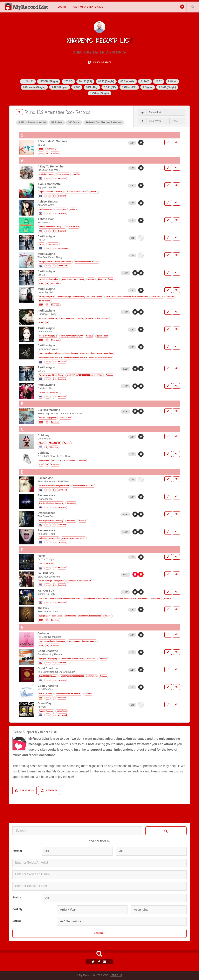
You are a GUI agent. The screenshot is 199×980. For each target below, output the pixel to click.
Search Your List (193, 7)
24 (145, 81)
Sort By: (18, 909)
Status (17, 897)
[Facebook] (99, 962)
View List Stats (99, 62)
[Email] (105, 962)
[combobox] (99, 863)
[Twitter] (94, 962)
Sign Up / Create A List (89, 7)
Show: (17, 921)
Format (17, 851)
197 (49, 81)
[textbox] (100, 863)
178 (68, 81)
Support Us (24, 790)
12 (159, 81)
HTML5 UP (116, 975)
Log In (62, 7)
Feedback (49, 790)
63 (106, 81)
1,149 (28, 81)
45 (127, 81)
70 (85, 81)
